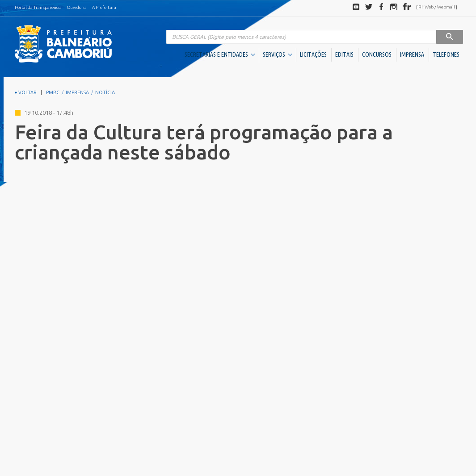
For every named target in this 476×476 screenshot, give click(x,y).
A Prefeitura (104, 7)
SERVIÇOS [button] (277, 54)
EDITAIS (344, 54)
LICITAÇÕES (313, 54)
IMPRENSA (412, 54)
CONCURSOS (377, 54)
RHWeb (426, 7)
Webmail (446, 7)
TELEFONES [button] (446, 54)
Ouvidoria (77, 7)
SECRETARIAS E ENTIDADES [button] (220, 54)
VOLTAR (26, 92)
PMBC (53, 92)
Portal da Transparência (38, 7)
